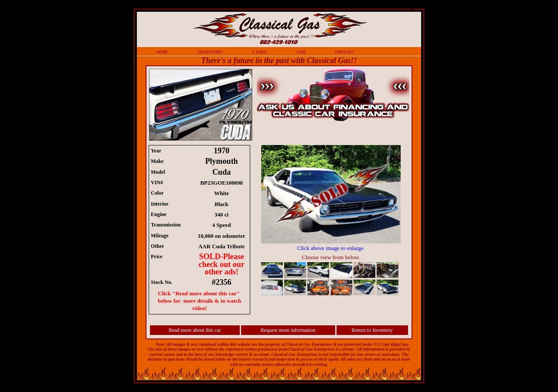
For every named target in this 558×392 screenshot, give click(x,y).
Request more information (288, 330)
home (162, 52)
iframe (335, 221)
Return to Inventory (372, 330)
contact (345, 52)
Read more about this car (195, 330)
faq (301, 52)
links (260, 52)
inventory (210, 52)
